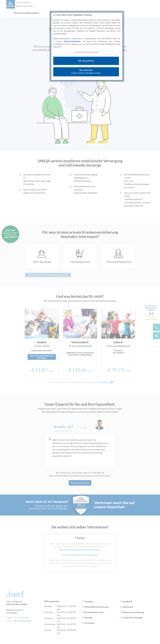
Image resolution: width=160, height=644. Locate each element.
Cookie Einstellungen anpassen (87, 52)
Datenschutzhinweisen (72, 41)
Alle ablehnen (86, 72)
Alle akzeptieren (86, 61)
